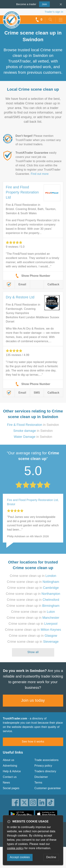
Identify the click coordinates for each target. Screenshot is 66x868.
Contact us (10, 777)
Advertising (10, 766)
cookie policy (15, 848)
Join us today (33, 700)
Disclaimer (41, 777)
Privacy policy (43, 766)
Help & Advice (12, 771)
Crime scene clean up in (33, 576)
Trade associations (47, 760)
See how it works (33, 742)
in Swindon (33, 425)
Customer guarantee (48, 788)
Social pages (11, 788)
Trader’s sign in (54, 12)
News (6, 783)
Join (43, 4)
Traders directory (45, 771)
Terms (38, 783)
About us (9, 760)
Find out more (40, 174)
